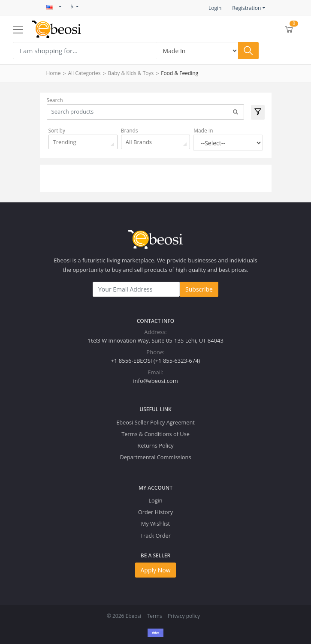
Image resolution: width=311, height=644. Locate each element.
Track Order (155, 536)
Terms (155, 616)
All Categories (84, 73)
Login (215, 8)
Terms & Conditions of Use (155, 434)
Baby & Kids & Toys (131, 73)
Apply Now (156, 570)
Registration (246, 8)
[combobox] (83, 142)
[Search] (84, 51)
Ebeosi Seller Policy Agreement (155, 422)
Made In (203, 131)
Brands (130, 131)
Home (54, 73)
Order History (155, 512)
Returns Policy (155, 445)
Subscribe (199, 289)
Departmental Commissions (155, 457)
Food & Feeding (180, 73)
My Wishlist (155, 524)
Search (55, 100)
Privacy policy (184, 616)
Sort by (57, 131)
